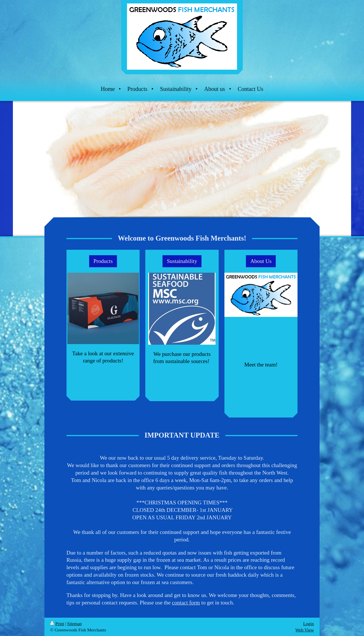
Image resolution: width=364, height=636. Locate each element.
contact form (186, 603)
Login (309, 624)
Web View (305, 630)
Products (103, 261)
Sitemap (74, 624)
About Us (261, 261)
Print (57, 624)
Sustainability (182, 261)
